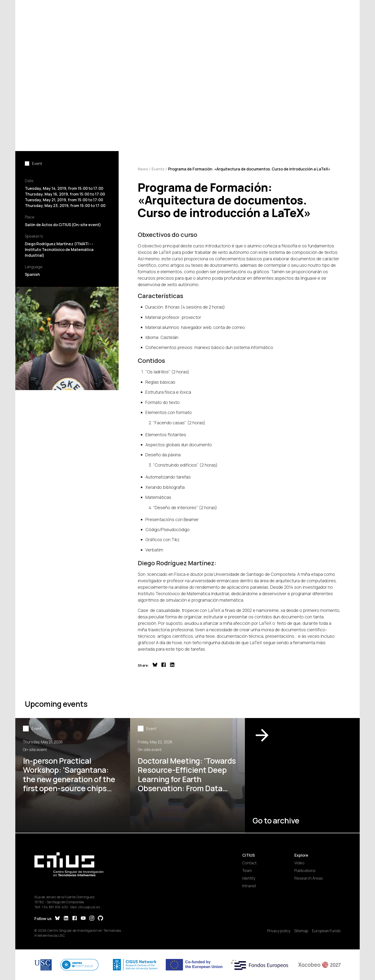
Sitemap (301, 931)
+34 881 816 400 (55, 907)
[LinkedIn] (66, 919)
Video (299, 863)
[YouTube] (83, 919)
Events (158, 169)
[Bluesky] (57, 919)
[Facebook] (75, 919)
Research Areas (309, 878)
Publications (305, 871)
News (143, 169)
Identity (249, 878)
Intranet (249, 886)
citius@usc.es (89, 907)
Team (247, 871)
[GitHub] (100, 919)
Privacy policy (279, 931)
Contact (249, 863)
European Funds (326, 931)
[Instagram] (92, 919)
